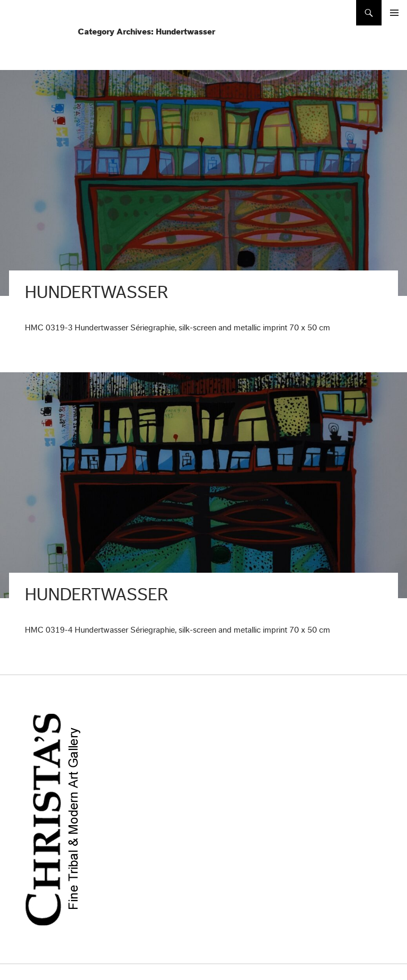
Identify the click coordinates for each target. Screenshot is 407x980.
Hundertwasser (96, 292)
